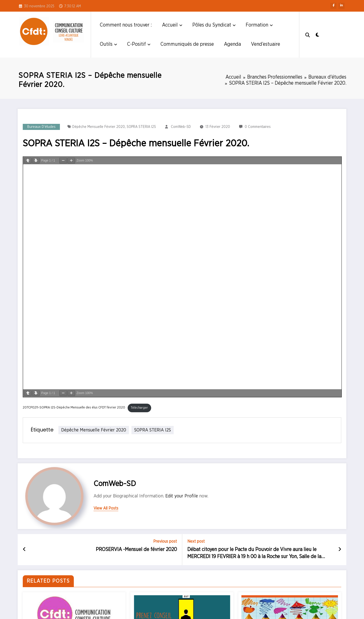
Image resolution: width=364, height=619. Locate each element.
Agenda (232, 44)
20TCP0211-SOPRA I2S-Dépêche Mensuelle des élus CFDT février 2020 (74, 408)
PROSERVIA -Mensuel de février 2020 (136, 549)
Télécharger (139, 408)
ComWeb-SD (181, 127)
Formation (259, 25)
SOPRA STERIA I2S (141, 127)
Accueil (172, 25)
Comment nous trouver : (126, 25)
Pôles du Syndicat (214, 25)
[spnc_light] (318, 34)
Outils (108, 44)
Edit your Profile (182, 496)
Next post (196, 541)
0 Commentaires (258, 127)
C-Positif (139, 44)
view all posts (106, 508)
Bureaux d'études (41, 127)
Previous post (165, 541)
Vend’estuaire (266, 44)
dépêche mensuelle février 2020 (99, 127)
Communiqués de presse (187, 44)
